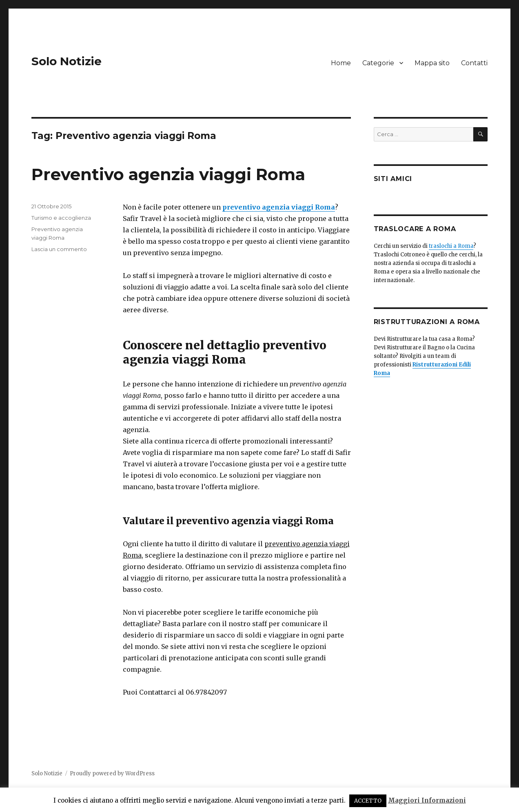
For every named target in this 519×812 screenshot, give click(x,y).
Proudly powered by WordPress (112, 773)
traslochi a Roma (451, 246)
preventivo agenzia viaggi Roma (279, 207)
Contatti (474, 63)
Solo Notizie (67, 61)
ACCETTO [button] (368, 801)
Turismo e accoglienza (61, 218)
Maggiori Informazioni (427, 800)
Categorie (378, 63)
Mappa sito (432, 63)
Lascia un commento (59, 249)
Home (341, 63)
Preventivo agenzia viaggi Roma (168, 174)
